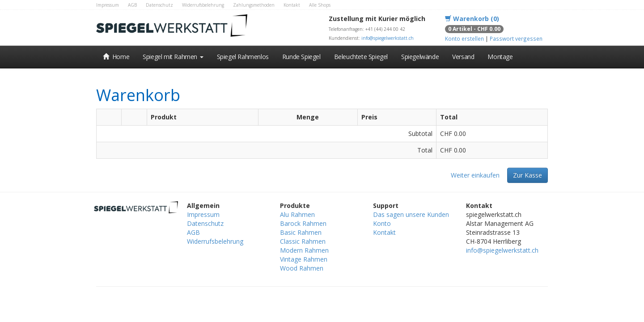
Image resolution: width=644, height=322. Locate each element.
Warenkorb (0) (472, 19)
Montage (500, 57)
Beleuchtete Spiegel (361, 57)
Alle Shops (320, 5)
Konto (382, 223)
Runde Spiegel (301, 57)
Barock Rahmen (303, 223)
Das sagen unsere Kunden (411, 214)
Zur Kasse (527, 175)
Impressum (108, 5)
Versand (463, 57)
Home (116, 57)
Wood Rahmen (302, 268)
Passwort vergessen (516, 38)
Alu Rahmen (297, 214)
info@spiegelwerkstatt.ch (388, 38)
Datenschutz (159, 5)
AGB (132, 5)
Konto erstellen (464, 38)
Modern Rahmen (304, 250)
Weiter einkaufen (475, 175)
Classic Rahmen (303, 241)
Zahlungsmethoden (254, 5)
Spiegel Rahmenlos (243, 57)
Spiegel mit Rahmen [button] (173, 57)
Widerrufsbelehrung (203, 5)
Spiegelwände (420, 57)
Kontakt (292, 5)
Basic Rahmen (301, 232)
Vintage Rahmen (304, 259)
